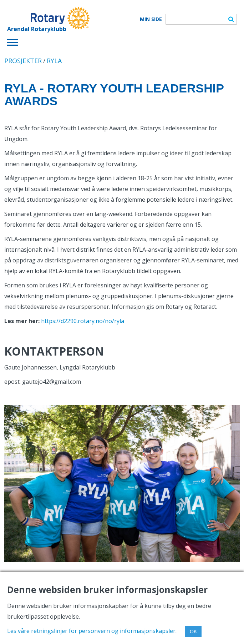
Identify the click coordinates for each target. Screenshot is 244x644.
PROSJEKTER (23, 61)
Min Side (151, 19)
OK (193, 632)
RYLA (54, 61)
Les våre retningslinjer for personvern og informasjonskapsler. (92, 631)
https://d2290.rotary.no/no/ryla (83, 321)
